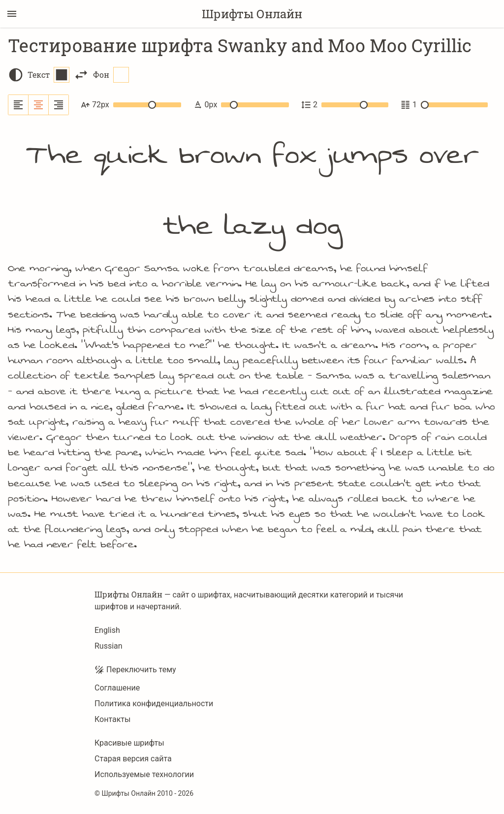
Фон (111, 75)
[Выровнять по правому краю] (59, 105)
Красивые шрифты (129, 743)
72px (131, 105)
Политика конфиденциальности (154, 704)
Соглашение (117, 688)
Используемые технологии (144, 774)
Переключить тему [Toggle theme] (135, 670)
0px (241, 105)
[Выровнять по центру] (39, 105)
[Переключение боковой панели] (12, 14)
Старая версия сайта (133, 759)
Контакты (112, 719)
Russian (109, 646)
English (107, 630)
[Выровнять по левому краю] (18, 105)
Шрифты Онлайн (252, 14)
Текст (48, 75)
